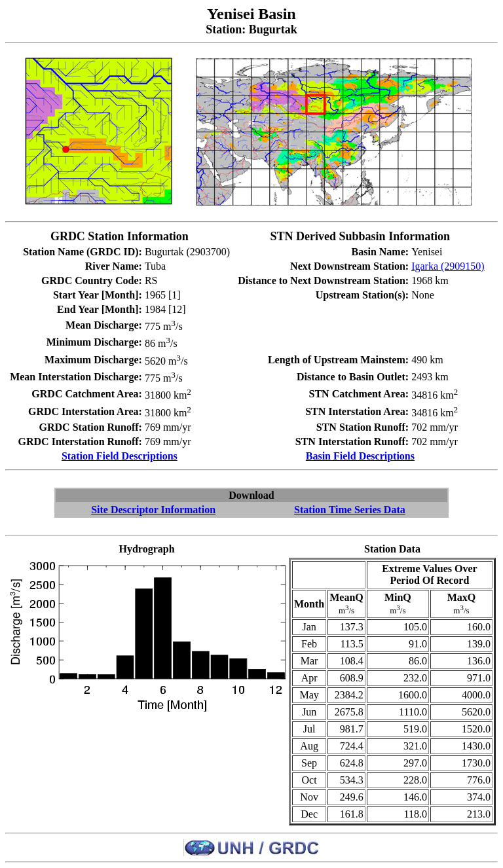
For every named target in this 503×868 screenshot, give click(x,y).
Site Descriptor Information (153, 510)
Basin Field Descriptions (360, 456)
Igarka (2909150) (448, 266)
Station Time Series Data (350, 510)
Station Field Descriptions (120, 456)
